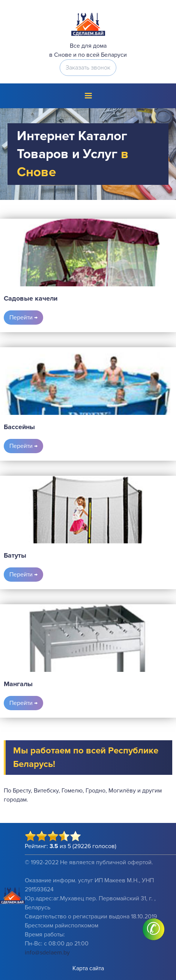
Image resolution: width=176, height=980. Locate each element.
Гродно (96, 791)
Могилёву (122, 791)
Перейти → (23, 318)
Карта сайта (88, 968)
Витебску (46, 791)
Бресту (22, 791)
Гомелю (72, 791)
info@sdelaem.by (47, 953)
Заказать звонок (88, 68)
